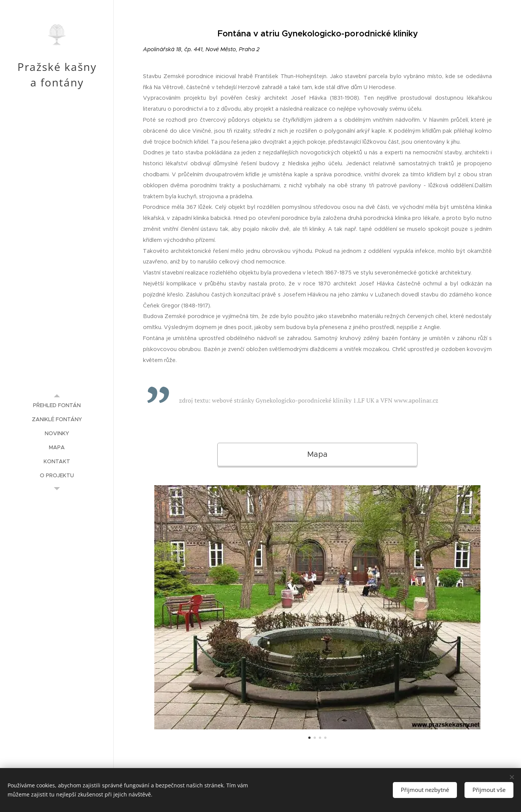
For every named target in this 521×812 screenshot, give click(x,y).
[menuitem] (57, 405)
